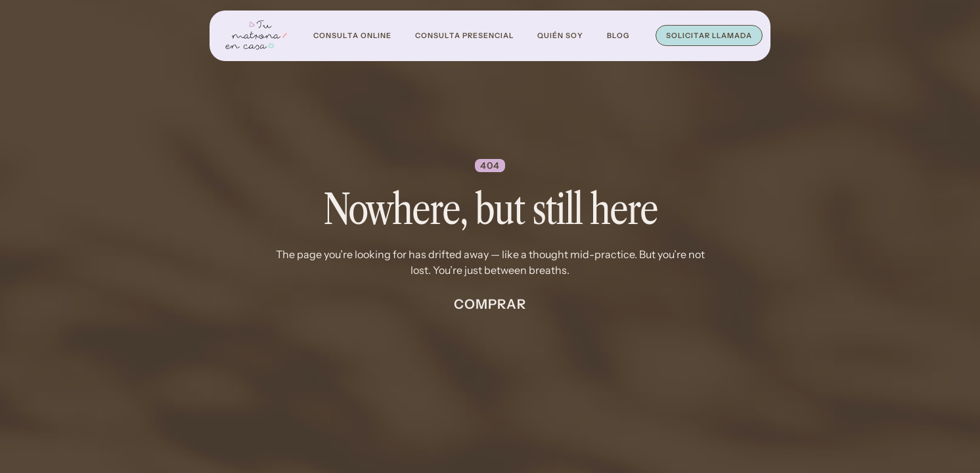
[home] (256, 36)
